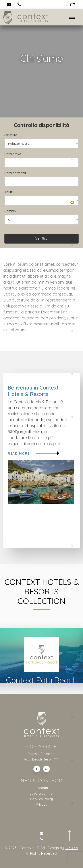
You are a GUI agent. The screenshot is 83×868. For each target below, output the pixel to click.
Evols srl (71, 847)
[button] (71, 5)
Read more (33, 454)
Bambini (10, 211)
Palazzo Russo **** (41, 754)
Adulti (9, 192)
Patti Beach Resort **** (42, 759)
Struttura (11, 135)
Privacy (42, 804)
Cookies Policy (42, 798)
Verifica (41, 238)
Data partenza (15, 173)
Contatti (41, 788)
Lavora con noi (42, 793)
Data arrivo (13, 154)
